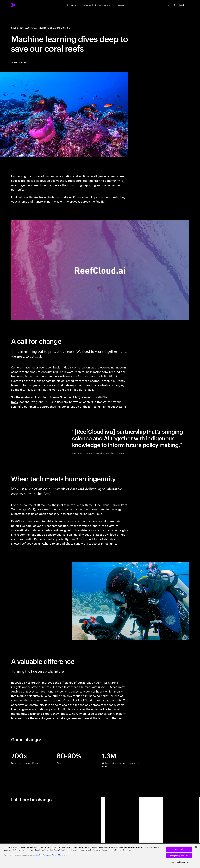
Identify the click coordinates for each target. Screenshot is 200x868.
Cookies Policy (42, 855)
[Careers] (122, 5)
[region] (100, 856)
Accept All (179, 849)
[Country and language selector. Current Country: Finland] (180, 5)
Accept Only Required (179, 856)
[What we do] (73, 5)
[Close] (196, 847)
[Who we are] (107, 5)
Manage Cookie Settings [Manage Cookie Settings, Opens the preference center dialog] (179, 862)
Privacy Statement (59, 855)
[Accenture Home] (20, 5)
